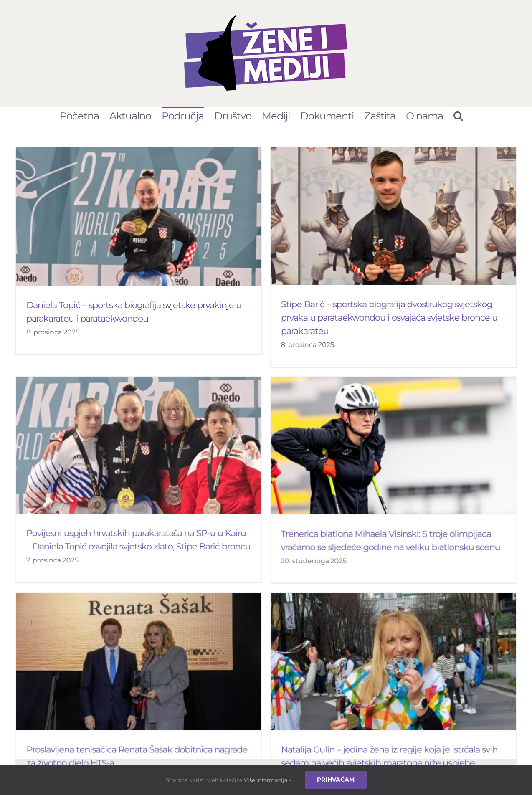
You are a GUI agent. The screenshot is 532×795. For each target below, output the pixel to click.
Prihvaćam (336, 780)
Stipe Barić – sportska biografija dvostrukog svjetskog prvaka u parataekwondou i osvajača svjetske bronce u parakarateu (381, 318)
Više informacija (268, 780)
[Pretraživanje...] (458, 115)
